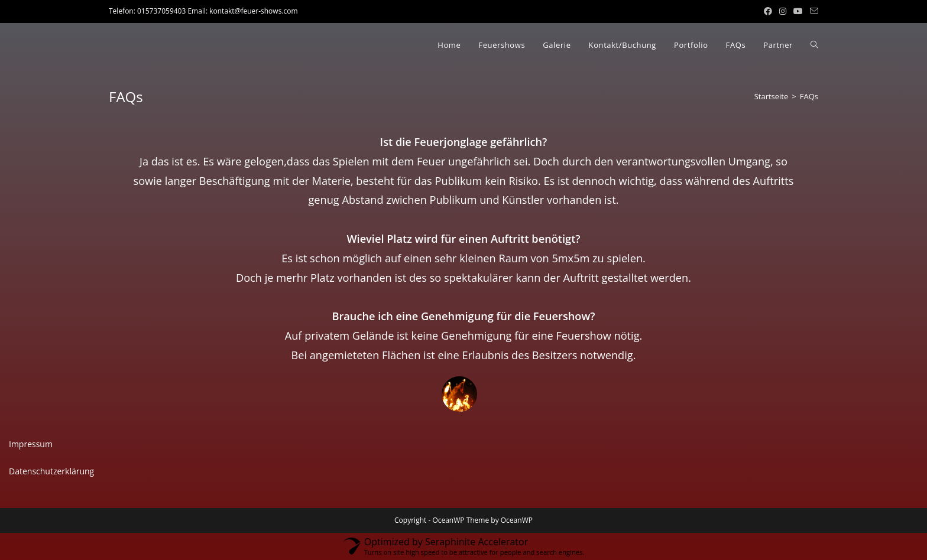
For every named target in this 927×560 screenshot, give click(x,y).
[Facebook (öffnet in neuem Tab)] (768, 11)
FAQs (809, 96)
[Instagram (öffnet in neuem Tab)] (783, 11)
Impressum (31, 444)
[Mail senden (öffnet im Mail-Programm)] (812, 11)
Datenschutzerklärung (51, 471)
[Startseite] (772, 96)
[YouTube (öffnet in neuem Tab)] (798, 11)
